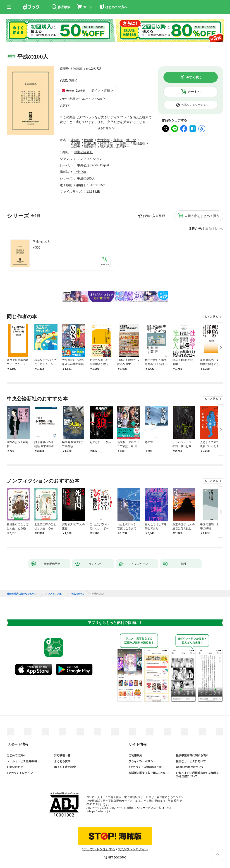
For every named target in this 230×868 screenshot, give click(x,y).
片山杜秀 (90, 143)
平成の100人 (41, 242)
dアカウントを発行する (98, 849)
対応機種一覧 (62, 755)
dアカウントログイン (20, 773)
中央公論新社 (83, 152)
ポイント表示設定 (65, 767)
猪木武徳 (106, 146)
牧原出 (78, 69)
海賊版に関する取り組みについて (149, 773)
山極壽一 (123, 143)
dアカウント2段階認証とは (145, 767)
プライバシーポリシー (142, 761)
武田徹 (131, 140)
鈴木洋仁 (106, 143)
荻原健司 (90, 146)
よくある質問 (62, 761)
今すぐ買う (194, 77)
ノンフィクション (90, 159)
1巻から (196, 229)
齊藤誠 (118, 140)
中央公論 (80, 172)
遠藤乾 (65, 69)
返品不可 (65, 106)
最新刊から (214, 229)
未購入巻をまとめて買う (202, 216)
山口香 (75, 146)
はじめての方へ (16, 755)
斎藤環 (75, 143)
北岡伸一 (123, 146)
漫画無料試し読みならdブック (22, 594)
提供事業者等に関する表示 (192, 755)
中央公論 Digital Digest (93, 165)
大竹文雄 (103, 140)
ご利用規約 (135, 755)
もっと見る (211, 317)
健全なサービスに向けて (191, 761)
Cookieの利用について (190, 767)
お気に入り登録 (154, 216)
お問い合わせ (15, 767)
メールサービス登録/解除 (22, 761)
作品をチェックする (194, 105)
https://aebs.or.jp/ (99, 811)
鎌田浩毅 (139, 143)
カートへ (194, 92)
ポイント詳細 (101, 90)
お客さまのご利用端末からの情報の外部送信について (198, 775)
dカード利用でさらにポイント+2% (81, 99)
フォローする (99, 69)
